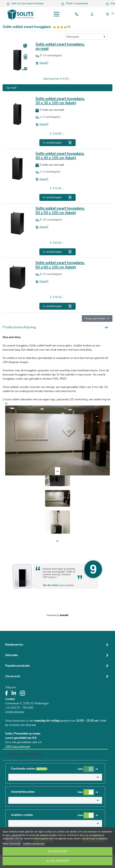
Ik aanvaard (58, 851)
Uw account (13, 676)
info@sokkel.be (15, 712)
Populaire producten (18, 666)
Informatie (11, 655)
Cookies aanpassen (34, 844)
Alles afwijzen (58, 861)
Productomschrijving (19, 327)
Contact (10, 699)
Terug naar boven (97, 318)
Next (9, 471)
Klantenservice (14, 645)
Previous (12, 541)
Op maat (11, 88)
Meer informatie (12, 844)
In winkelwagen (57, 143)
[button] (55, 777)
